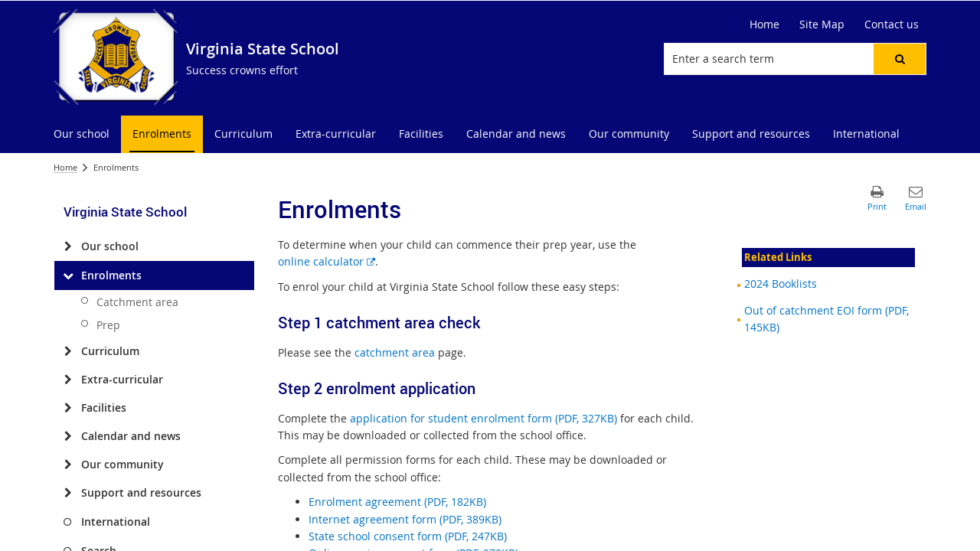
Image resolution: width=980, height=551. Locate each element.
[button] (900, 59)
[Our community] (68, 465)
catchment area (395, 352)
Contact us (892, 24)
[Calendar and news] (68, 436)
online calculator (327, 261)
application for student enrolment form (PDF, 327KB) (483, 418)
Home (764, 24)
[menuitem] (82, 134)
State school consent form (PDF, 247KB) (408, 536)
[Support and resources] (68, 493)
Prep (108, 325)
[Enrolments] (68, 275)
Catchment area (137, 302)
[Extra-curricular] (68, 380)
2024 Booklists (781, 284)
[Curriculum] (68, 351)
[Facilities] (68, 408)
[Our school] (68, 246)
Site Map (822, 24)
